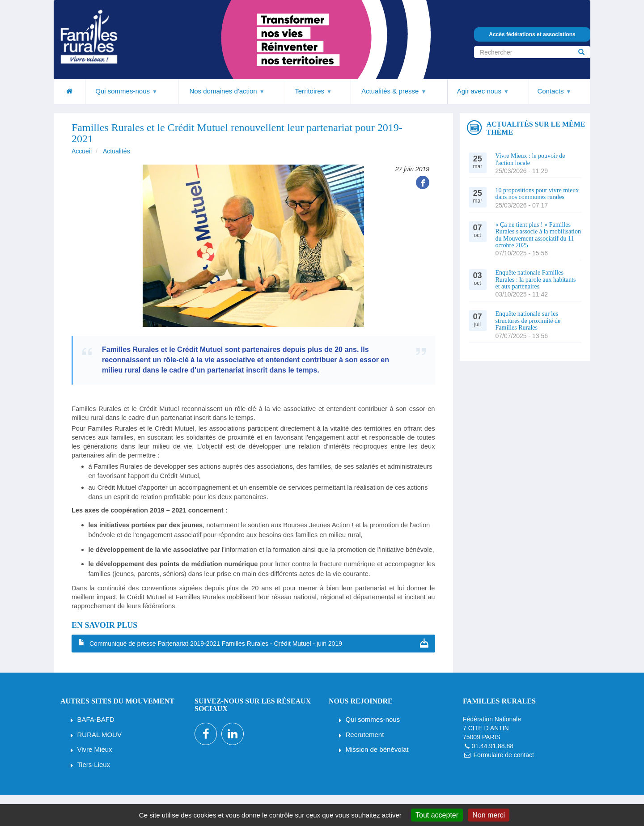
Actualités (117, 151)
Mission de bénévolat (377, 749)
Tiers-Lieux (94, 765)
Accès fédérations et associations (532, 34)
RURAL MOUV (100, 735)
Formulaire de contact (503, 755)
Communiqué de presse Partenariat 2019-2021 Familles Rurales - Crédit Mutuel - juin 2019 (216, 644)
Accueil (82, 151)
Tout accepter (437, 815)
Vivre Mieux (95, 749)
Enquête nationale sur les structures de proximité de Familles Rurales (528, 321)
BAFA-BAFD (96, 719)
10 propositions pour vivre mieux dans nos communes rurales (537, 194)
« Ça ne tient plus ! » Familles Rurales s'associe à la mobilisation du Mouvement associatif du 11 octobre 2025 (538, 235)
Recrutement (365, 735)
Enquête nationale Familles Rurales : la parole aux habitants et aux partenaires (536, 280)
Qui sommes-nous (373, 719)
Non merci (489, 815)
